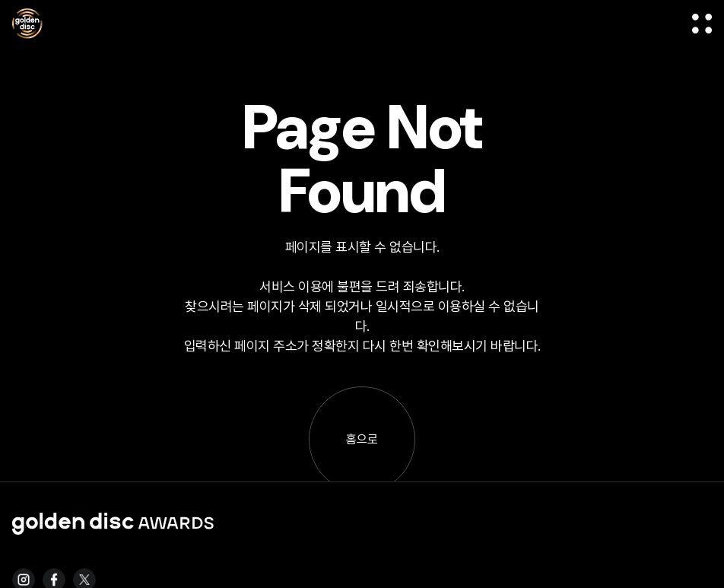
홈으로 (362, 439)
